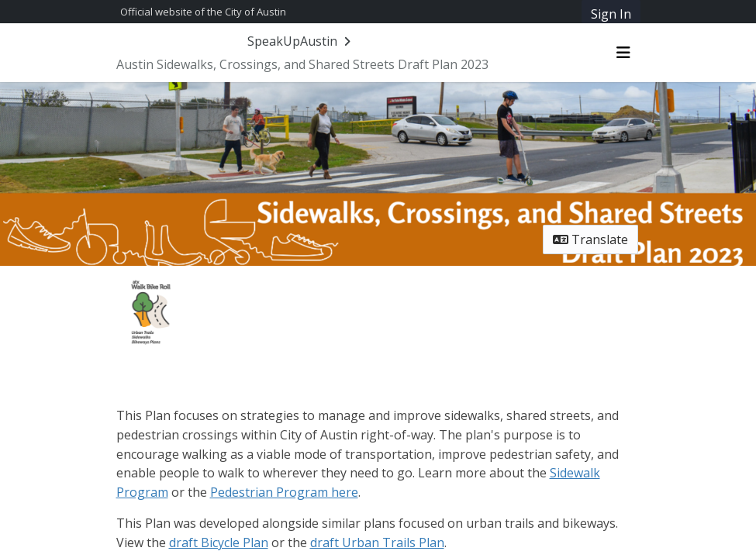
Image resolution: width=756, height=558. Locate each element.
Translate (590, 239)
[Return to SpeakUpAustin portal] (300, 41)
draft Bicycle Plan (219, 542)
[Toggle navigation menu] (623, 53)
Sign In (611, 14)
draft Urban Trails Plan (377, 542)
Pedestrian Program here (284, 492)
